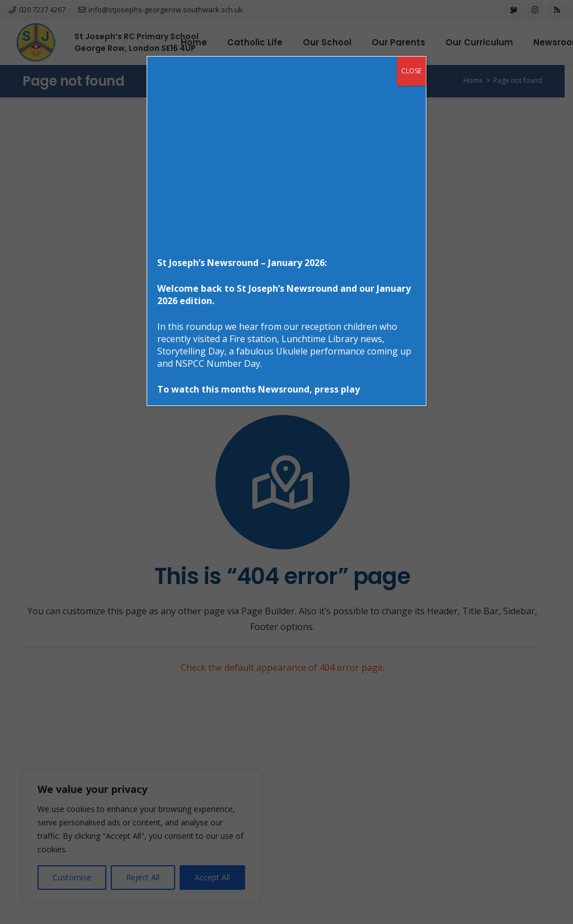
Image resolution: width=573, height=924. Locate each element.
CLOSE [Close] (411, 71)
